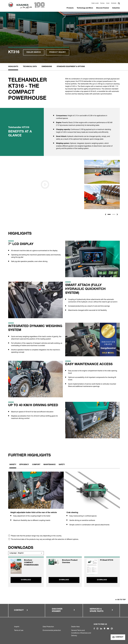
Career (108, 3)
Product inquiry (58, 52)
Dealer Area (75, 627)
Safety (62, 465)
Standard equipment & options (71, 67)
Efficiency (24, 465)
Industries (116, 8)
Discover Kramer (103, 8)
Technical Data (30, 67)
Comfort (36, 465)
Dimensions (47, 67)
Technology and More (85, 8)
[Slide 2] (114, 214)
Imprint (17, 627)
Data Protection (48, 627)
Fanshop (102, 3)
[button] (105, 214)
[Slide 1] (109, 214)
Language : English (17, 553)
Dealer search (34, 52)
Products (70, 8)
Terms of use (19, 630)
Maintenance (49, 465)
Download (26, 580)
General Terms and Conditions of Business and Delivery (81, 633)
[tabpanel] (36, 499)
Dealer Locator (95, 3)
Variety (13, 465)
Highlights (13, 67)
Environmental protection (52, 630)
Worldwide (114, 3)
